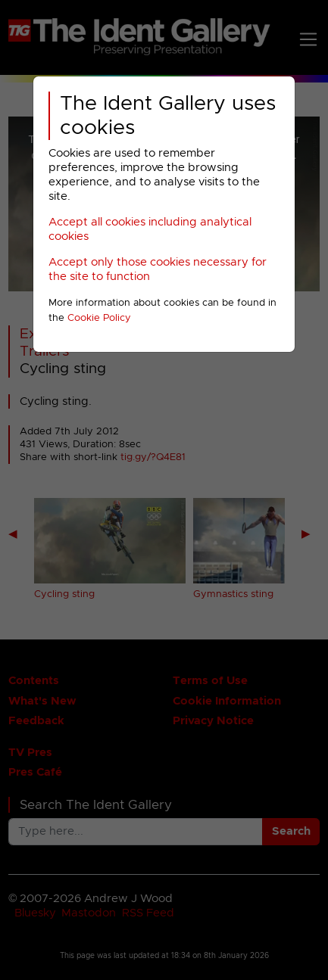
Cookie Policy (99, 318)
